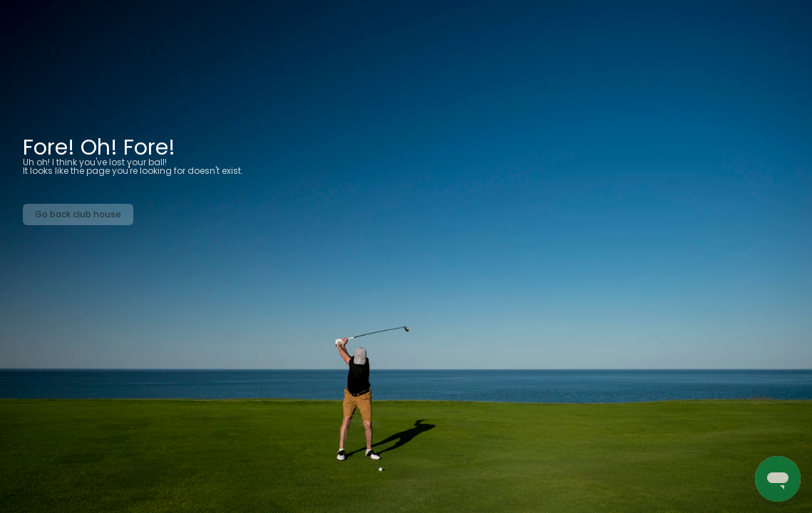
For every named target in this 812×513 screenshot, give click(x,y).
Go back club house (78, 214)
